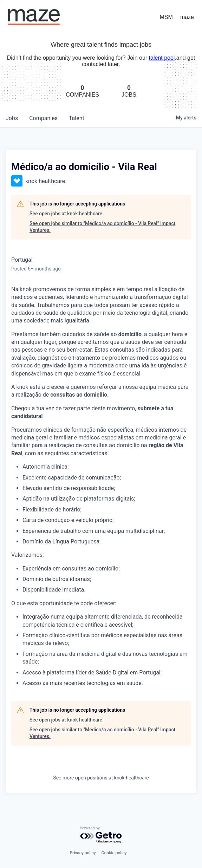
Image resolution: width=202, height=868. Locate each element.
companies (43, 118)
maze (187, 17)
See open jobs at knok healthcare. (67, 214)
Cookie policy (114, 853)
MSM (166, 17)
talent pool (162, 58)
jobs (12, 118)
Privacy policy (83, 853)
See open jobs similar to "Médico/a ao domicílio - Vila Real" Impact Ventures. (102, 227)
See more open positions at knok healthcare (101, 778)
